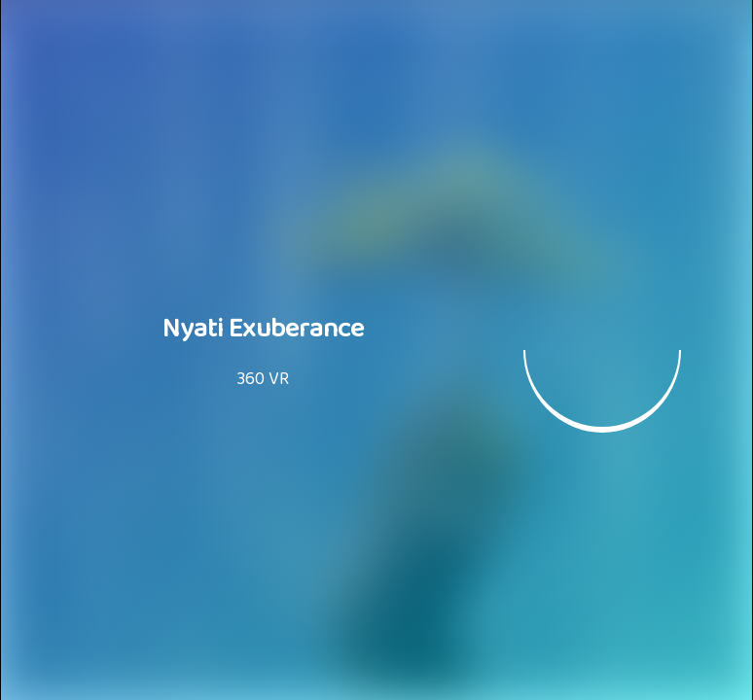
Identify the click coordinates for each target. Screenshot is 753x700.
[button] (602, 350)
